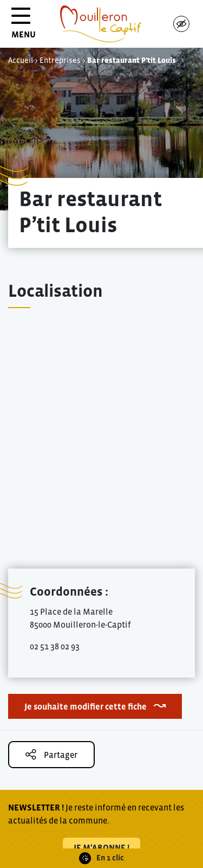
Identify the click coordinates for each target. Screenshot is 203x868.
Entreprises (60, 60)
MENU (24, 27)
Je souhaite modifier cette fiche (86, 706)
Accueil (21, 60)
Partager (51, 754)
